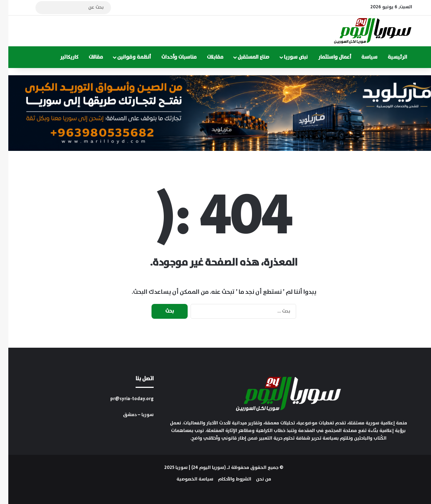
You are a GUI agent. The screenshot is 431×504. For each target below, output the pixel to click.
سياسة (361, 57)
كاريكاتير (61, 57)
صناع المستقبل (245, 57)
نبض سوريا (287, 57)
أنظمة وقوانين (126, 57)
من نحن (255, 479)
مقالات (88, 57)
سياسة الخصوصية (187, 479)
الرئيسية (389, 57)
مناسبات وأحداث (171, 57)
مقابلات (207, 57)
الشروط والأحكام (226, 479)
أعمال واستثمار (326, 57)
